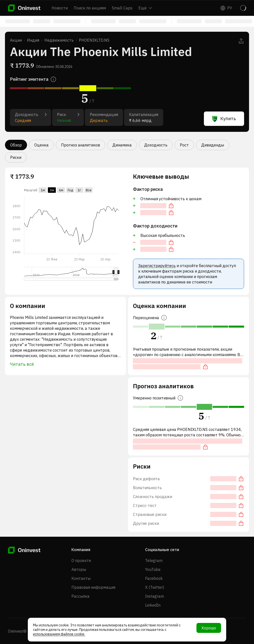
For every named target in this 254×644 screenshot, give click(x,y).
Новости (60, 8)
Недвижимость (59, 40)
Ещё (145, 8)
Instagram (155, 596)
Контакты (81, 578)
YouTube (153, 569)
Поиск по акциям (90, 8)
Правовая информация (93, 587)
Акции (16, 40)
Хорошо (209, 628)
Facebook (154, 578)
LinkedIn (153, 605)
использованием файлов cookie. (59, 634)
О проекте (81, 560)
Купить (224, 119)
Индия (33, 40)
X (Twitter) (155, 587)
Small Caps (122, 8)
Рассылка (80, 596)
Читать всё (22, 364)
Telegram (154, 560)
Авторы (79, 569)
